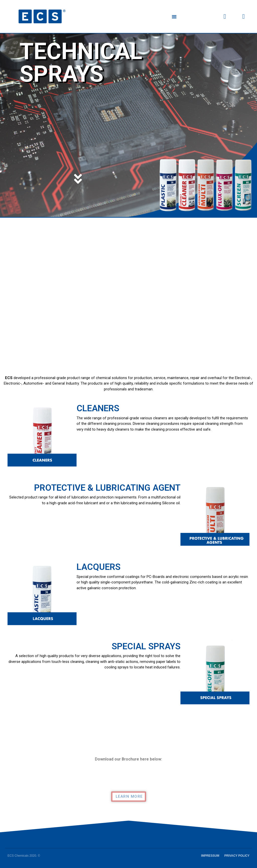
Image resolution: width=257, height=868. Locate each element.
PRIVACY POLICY (237, 856)
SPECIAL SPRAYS (146, 646)
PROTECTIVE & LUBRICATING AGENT (107, 488)
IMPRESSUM (210, 856)
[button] (174, 17)
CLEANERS (98, 408)
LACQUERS (99, 567)
